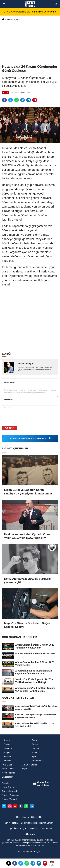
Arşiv (24, 769)
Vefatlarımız (38, 761)
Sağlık (7, 753)
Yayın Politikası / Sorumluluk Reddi (21, 823)
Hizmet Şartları (46, 823)
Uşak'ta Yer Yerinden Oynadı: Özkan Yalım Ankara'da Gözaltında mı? (28, 536)
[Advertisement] (30, 43)
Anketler (6, 783)
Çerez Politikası (30, 829)
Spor (34, 757)
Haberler (10, 19)
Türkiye (7, 761)
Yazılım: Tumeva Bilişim (29, 852)
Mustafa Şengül (25, 363)
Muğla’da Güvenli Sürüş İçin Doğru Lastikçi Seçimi (27, 625)
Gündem (36, 748)
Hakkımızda (29, 834)
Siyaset (7, 757)
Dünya (7, 744)
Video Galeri (8, 769)
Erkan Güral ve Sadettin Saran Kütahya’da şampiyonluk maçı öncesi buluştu (29, 492)
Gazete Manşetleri (11, 791)
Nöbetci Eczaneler (11, 795)
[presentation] (19, 418)
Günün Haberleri (30, 765)
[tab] (9, 382)
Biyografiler (7, 777)
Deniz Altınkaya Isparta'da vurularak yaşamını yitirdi (28, 580)
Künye (9, 829)
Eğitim (35, 744)
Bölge (18, 19)
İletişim (18, 829)
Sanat (35, 753)
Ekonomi (8, 748)
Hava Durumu (9, 787)
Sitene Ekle (37, 817)
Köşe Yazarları (9, 773)
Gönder (9, 428)
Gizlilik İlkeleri (45, 829)
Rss (18, 817)
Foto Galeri (7, 765)
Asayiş (7, 740)
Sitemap (26, 817)
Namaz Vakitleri (9, 799)
